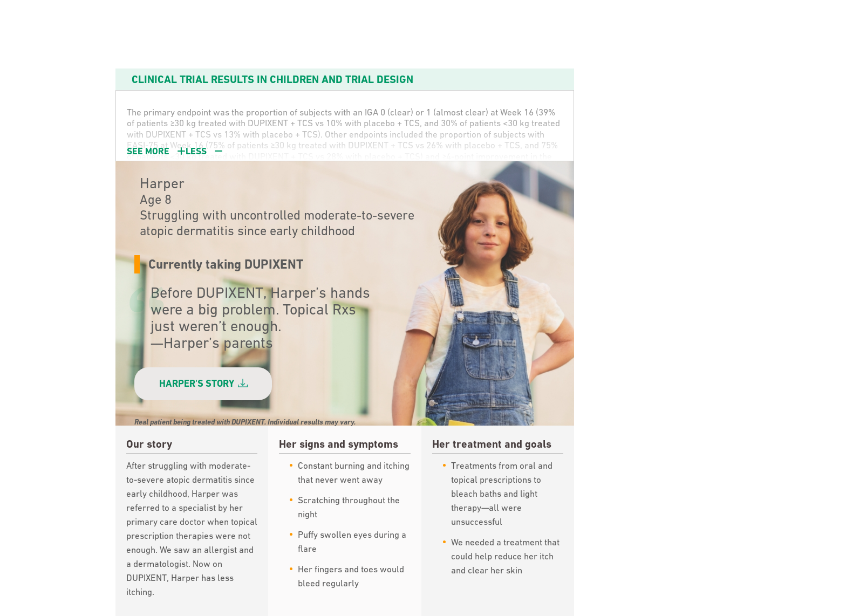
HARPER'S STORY (203, 384)
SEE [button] (175, 151)
